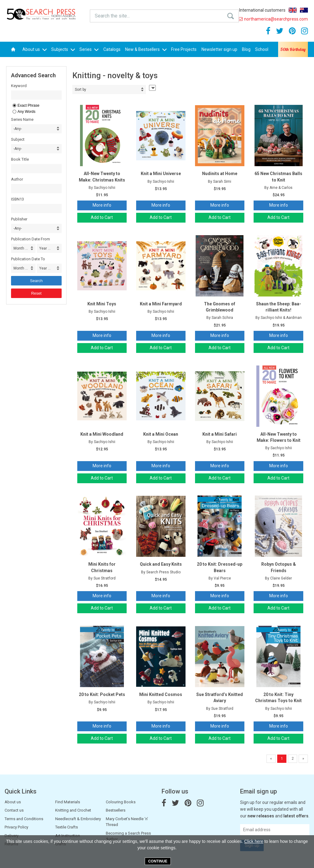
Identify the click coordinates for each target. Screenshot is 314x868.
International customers (262, 10)
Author (17, 179)
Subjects (63, 49)
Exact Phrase (28, 105)
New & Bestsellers (146, 49)
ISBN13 (17, 199)
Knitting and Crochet (73, 810)
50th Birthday (293, 49)
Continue (158, 861)
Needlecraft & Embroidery (78, 819)
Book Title (20, 159)
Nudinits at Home (220, 174)
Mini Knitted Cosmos (161, 694)
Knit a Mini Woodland (102, 434)
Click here (254, 841)
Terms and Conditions (24, 819)
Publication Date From (31, 239)
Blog (246, 49)
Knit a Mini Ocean (161, 434)
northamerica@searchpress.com (273, 19)
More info (102, 205)
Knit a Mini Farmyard (161, 304)
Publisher (19, 219)
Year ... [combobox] (45, 248)
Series (89, 49)
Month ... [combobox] (21, 248)
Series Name (22, 119)
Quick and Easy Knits (161, 564)
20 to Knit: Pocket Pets (102, 694)
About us (34, 49)
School (262, 49)
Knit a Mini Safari (220, 434)
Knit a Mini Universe (161, 174)
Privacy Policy (16, 827)
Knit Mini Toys (102, 304)
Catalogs (112, 49)
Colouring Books (121, 802)
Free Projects (184, 49)
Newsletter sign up (219, 49)
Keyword (19, 86)
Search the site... (109, 15)
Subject (18, 139)
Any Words (26, 112)
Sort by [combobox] (80, 90)
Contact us (14, 810)
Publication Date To (28, 259)
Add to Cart (102, 217)
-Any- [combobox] (18, 129)
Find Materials (68, 802)
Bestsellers (116, 810)
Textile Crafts (67, 827)
